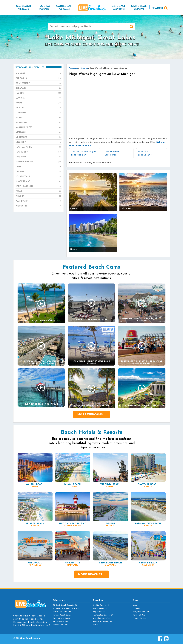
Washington (39, 201)
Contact (136, 608)
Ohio (39, 167)
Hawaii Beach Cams (62, 615)
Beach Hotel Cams (61, 618)
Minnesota (39, 137)
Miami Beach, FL (100, 608)
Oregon (39, 172)
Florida (39, 93)
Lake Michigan (79, 155)
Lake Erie (143, 152)
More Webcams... (91, 414)
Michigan (39, 132)
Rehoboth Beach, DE (102, 622)
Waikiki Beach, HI (101, 605)
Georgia (39, 98)
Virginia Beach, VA (101, 618)
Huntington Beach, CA (103, 615)
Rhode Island (39, 182)
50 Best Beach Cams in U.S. (66, 605)
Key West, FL (99, 612)
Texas (39, 191)
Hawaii (39, 103)
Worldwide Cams (61, 625)
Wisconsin (39, 206)
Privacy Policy (139, 618)
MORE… (97, 625)
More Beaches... (91, 574)
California (39, 79)
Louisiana (39, 113)
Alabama (39, 74)
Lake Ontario (145, 155)
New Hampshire (39, 147)
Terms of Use (139, 615)
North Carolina (39, 162)
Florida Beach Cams (62, 612)
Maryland (39, 123)
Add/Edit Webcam (141, 612)
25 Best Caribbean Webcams (66, 608)
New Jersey (39, 152)
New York (39, 157)
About (136, 605)
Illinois (39, 108)
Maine (39, 118)
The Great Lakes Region (84, 152)
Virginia (39, 196)
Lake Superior (112, 152)
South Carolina (39, 186)
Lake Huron (111, 155)
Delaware (39, 88)
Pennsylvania (39, 177)
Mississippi (39, 142)
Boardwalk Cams (61, 622)
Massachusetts (39, 128)
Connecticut (39, 83)
